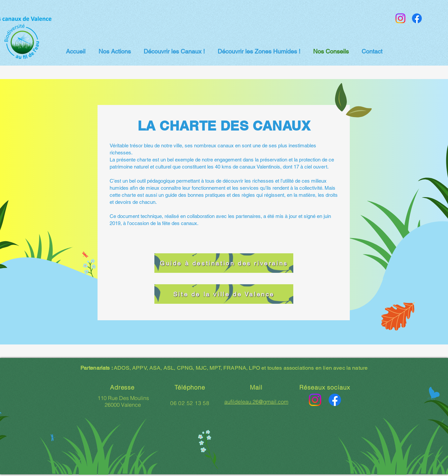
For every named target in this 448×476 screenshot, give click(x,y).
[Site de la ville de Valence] (224, 294)
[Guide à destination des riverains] (224, 263)
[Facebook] (417, 18)
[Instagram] (400, 18)
